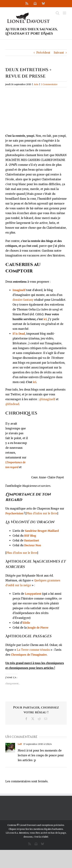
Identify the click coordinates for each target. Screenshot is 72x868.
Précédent (43, 53)
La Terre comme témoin (33, 650)
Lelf (20, 744)
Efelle (26, 623)
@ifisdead (12, 404)
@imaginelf (47, 399)
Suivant (59, 53)
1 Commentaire (49, 84)
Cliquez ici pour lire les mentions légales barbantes (36, 829)
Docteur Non (33, 545)
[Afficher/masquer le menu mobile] (65, 13)
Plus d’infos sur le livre (42, 513)
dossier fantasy (23, 300)
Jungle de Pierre (38, 628)
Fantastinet (32, 540)
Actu (36, 84)
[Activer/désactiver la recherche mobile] (57, 13)
